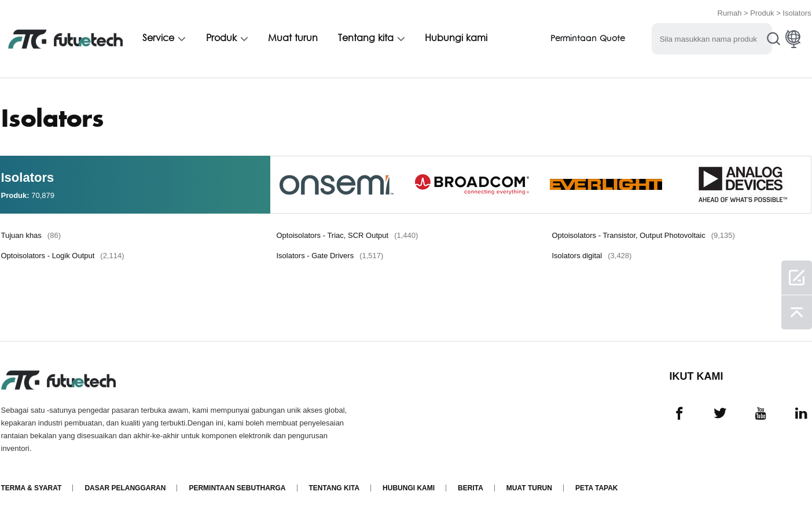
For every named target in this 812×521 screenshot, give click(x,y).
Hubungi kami (456, 39)
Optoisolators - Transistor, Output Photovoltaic (644, 235)
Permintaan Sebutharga (237, 488)
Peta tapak (597, 488)
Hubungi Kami (409, 488)
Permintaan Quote (588, 39)
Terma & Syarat (32, 488)
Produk (762, 13)
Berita (471, 488)
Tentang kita (366, 39)
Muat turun (293, 39)
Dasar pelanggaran (125, 488)
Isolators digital (592, 256)
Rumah (730, 13)
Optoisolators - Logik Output (63, 256)
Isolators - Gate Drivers (330, 256)
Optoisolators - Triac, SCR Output (348, 235)
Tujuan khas (31, 235)
